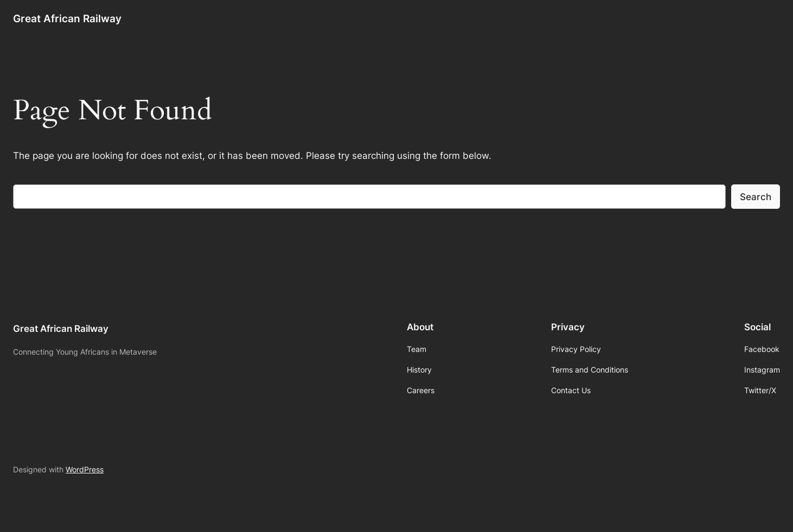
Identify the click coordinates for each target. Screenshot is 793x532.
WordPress (85, 469)
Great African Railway (67, 18)
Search (756, 197)
